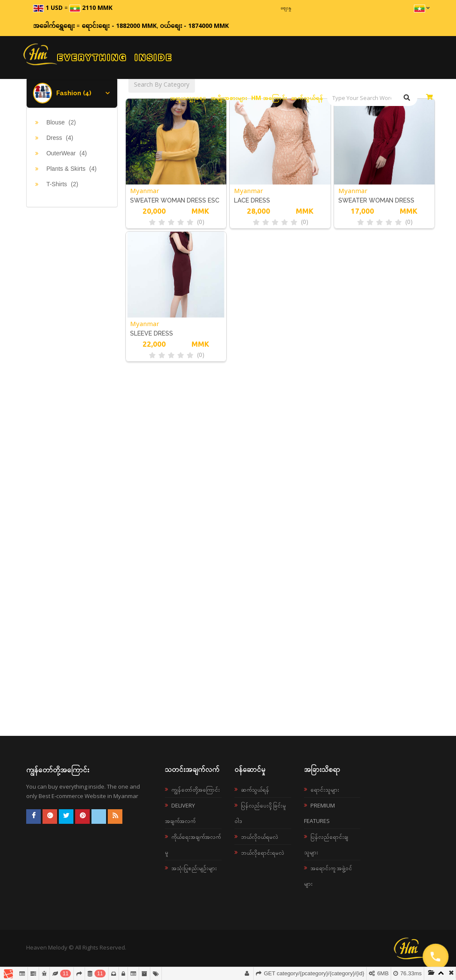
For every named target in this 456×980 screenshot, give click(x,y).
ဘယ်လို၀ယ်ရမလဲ (260, 837)
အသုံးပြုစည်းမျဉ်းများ (194, 868)
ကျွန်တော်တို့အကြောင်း (196, 789)
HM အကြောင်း (269, 98)
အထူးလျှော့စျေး (188, 98)
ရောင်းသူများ (325, 789)
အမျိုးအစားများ (229, 98)
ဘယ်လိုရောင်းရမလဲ (263, 853)
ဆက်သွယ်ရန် (307, 98)
